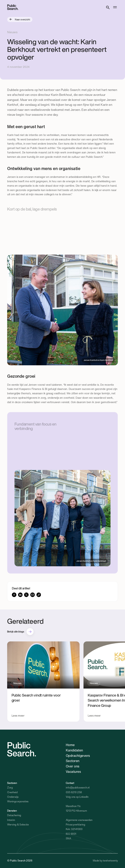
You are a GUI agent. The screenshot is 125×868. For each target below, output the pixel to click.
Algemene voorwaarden (79, 820)
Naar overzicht (20, 19)
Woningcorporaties (18, 801)
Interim (11, 820)
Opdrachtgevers (78, 756)
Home (70, 745)
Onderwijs (13, 797)
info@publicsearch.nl (78, 788)
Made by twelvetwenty (105, 861)
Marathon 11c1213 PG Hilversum (76, 808)
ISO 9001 (71, 834)
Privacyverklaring (75, 825)
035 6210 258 (74, 792)
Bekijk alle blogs (16, 632)
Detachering (14, 815)
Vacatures (73, 772)
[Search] (108, 7)
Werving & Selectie (18, 825)
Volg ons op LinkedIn (77, 797)
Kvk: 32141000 (74, 829)
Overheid (12, 792)
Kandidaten (74, 750)
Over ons (73, 766)
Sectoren (73, 761)
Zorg (10, 788)
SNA (68, 838)
